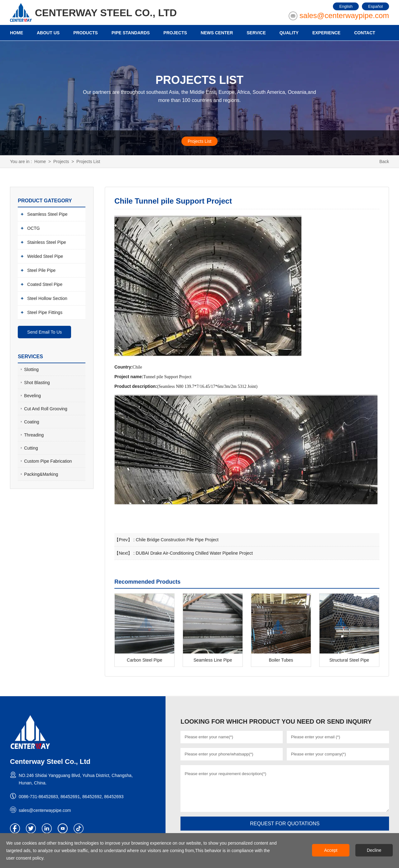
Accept (331, 850)
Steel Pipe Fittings (45, 312)
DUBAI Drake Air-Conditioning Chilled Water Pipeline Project (194, 553)
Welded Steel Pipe (45, 256)
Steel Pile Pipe (41, 270)
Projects (61, 162)
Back (384, 162)
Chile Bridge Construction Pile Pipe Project (177, 540)
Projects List (199, 141)
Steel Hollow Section (47, 298)
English (346, 6)
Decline (374, 850)
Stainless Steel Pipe (47, 242)
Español (375, 6)
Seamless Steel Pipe (47, 214)
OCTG (33, 228)
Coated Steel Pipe (45, 284)
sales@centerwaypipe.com (344, 15)
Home (40, 162)
